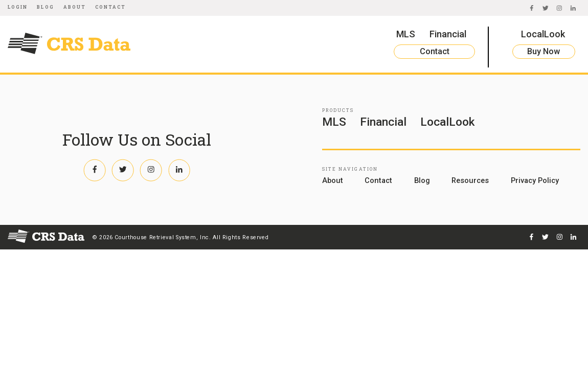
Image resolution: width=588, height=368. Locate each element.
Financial (448, 34)
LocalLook (543, 34)
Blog (45, 7)
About (75, 7)
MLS (406, 34)
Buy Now (544, 51)
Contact (111, 7)
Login (18, 7)
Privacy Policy (535, 181)
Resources (470, 181)
